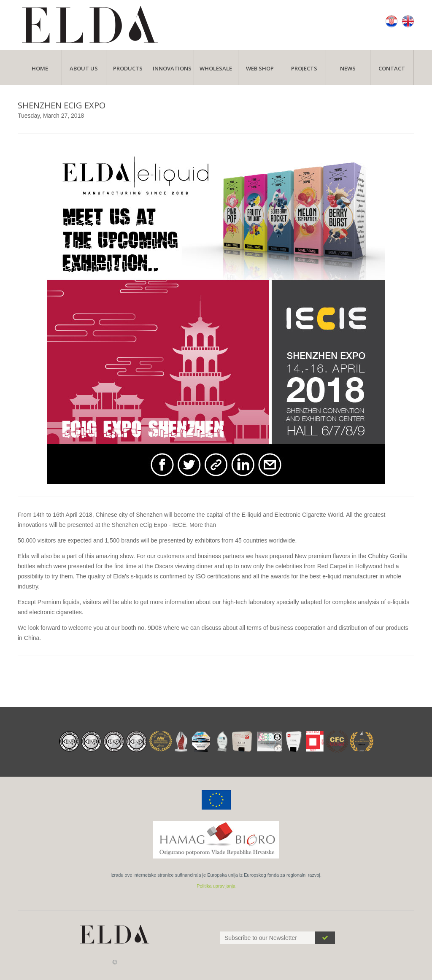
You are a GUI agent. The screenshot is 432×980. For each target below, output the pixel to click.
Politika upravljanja (216, 886)
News (348, 68)
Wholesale (216, 68)
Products (128, 68)
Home (40, 68)
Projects (304, 68)
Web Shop (260, 68)
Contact (392, 68)
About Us (84, 68)
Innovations (172, 68)
